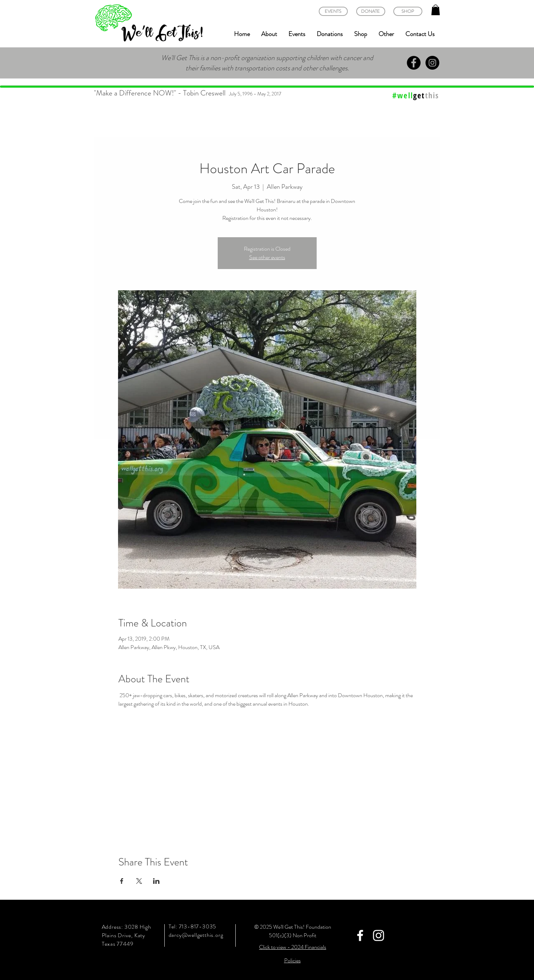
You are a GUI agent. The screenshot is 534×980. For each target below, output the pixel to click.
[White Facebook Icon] (360, 935)
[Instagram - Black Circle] (432, 63)
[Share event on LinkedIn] (156, 881)
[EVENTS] (333, 11)
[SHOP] (408, 11)
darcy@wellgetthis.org (196, 935)
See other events (267, 257)
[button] (436, 10)
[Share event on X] (139, 881)
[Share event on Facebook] (122, 881)
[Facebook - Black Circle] (414, 63)
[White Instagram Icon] (379, 935)
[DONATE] (371, 11)
